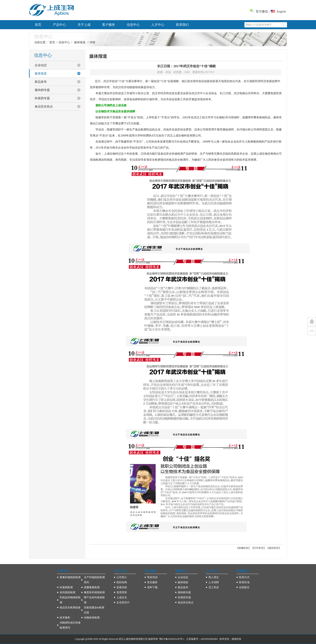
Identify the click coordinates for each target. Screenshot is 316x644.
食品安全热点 (44, 106)
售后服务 (152, 582)
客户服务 (109, 25)
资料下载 (152, 587)
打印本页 (259, 548)
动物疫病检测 (92, 618)
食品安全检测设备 (70, 607)
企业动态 (41, 65)
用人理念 (214, 577)
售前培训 (152, 577)
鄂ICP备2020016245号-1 (172, 639)
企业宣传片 (123, 602)
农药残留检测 (68, 592)
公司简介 (122, 577)
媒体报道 (80, 42)
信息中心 (133, 25)
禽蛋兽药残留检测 (94, 592)
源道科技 (236, 639)
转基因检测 (66, 587)
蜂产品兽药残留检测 (94, 600)
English (281, 11)
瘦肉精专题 (42, 90)
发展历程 (122, 587)
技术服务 (65, 618)
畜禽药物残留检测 (70, 577)
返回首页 (274, 548)
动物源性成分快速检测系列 (70, 625)
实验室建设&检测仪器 (94, 610)
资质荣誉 (122, 592)
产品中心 (59, 25)
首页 (38, 25)
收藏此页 (243, 548)
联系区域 (244, 582)
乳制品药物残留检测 (70, 600)
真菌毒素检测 (92, 587)
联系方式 (244, 577)
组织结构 (122, 582)
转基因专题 (42, 98)
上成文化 (122, 597)
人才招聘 (214, 582)
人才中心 (158, 25)
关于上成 (84, 25)
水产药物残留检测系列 (94, 580)
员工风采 (214, 587)
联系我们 (182, 25)
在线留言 (244, 587)
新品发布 (41, 82)
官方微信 (262, 11)
